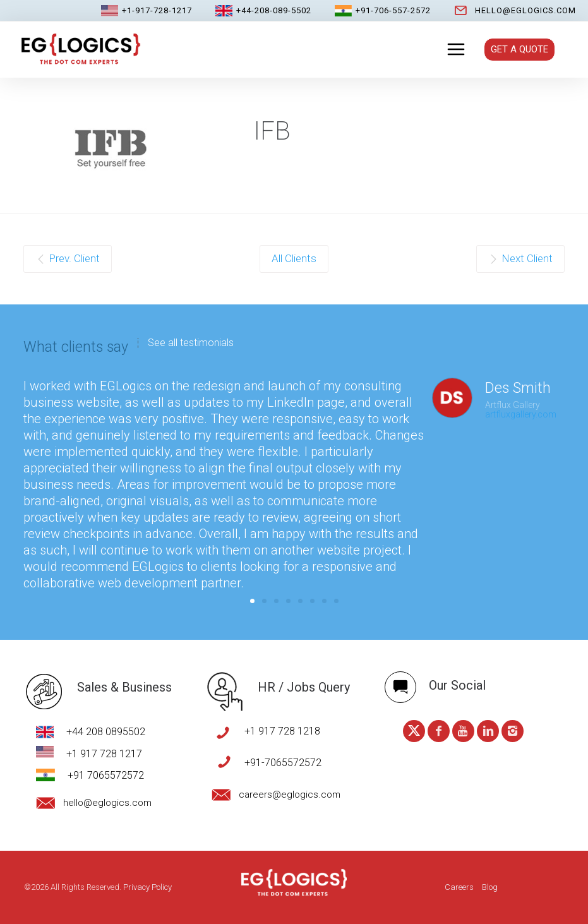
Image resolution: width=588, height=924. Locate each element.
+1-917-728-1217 (157, 10)
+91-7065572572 (283, 763)
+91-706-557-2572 (393, 10)
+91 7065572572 (106, 775)
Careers (459, 887)
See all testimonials (191, 343)
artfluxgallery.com (521, 414)
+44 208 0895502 (106, 732)
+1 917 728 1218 (282, 731)
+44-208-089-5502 (274, 10)
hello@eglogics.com (525, 10)
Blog (490, 887)
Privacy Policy (147, 887)
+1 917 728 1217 (104, 754)
